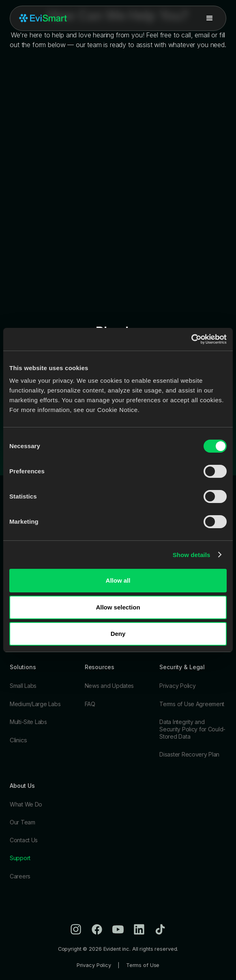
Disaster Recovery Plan (189, 754)
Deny (118, 634)
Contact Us (24, 840)
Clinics (18, 740)
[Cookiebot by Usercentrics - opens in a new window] (191, 339)
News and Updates (109, 686)
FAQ (90, 704)
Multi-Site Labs (28, 722)
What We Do (26, 804)
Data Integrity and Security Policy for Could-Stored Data (192, 729)
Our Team (23, 822)
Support (20, 858)
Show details (192, 555)
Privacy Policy (177, 686)
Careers (20, 876)
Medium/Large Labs (35, 704)
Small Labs (23, 686)
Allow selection (118, 607)
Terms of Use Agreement (192, 704)
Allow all (118, 580)
